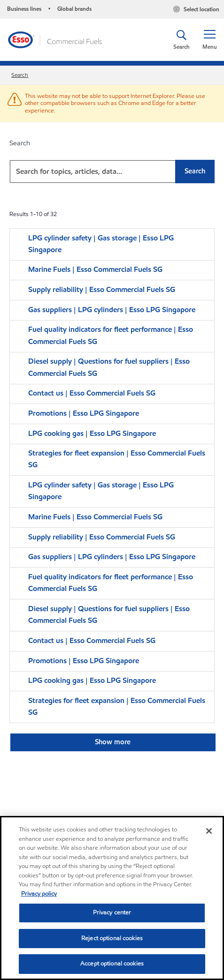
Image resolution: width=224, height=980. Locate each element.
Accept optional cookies (112, 964)
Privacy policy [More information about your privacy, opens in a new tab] (39, 894)
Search (20, 75)
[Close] (209, 831)
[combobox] (112, 172)
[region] (112, 898)
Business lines (24, 9)
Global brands (74, 9)
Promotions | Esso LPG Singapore (84, 413)
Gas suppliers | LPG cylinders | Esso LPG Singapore (112, 310)
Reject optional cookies (112, 938)
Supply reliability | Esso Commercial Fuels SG (102, 289)
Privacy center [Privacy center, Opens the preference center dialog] (112, 913)
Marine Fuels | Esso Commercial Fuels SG (95, 269)
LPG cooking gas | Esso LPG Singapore (92, 433)
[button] (209, 40)
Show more (113, 742)
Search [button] (195, 171)
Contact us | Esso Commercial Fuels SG (92, 393)
